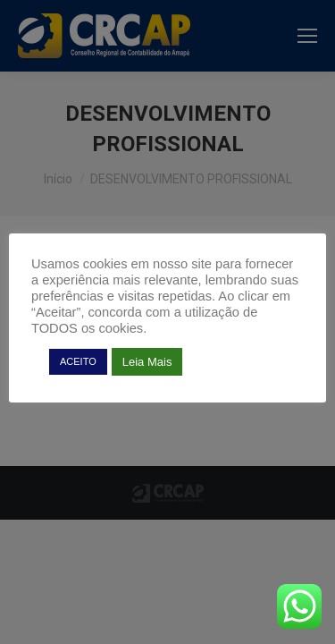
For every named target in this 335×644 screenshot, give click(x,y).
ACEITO (78, 361)
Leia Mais (147, 362)
